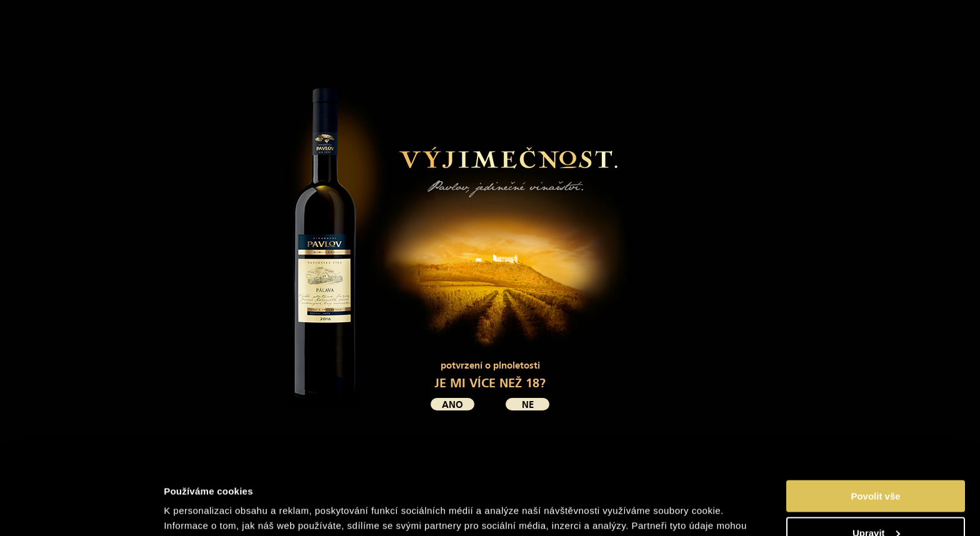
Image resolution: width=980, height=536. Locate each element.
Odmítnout (876, 505)
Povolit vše (875, 432)
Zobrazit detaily (199, 511)
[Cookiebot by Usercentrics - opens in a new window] (81, 512)
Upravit (876, 469)
